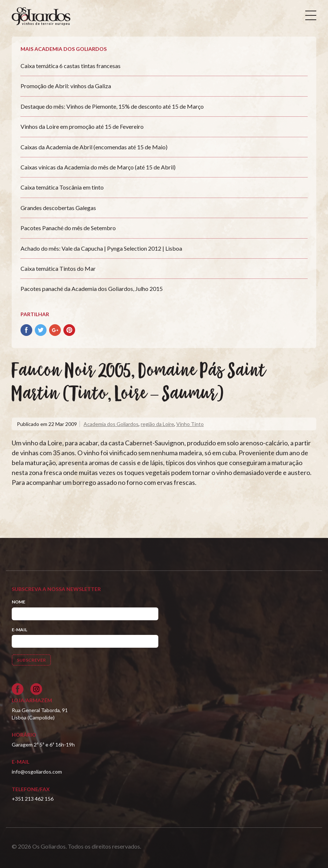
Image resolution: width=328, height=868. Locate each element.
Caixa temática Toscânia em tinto (62, 187)
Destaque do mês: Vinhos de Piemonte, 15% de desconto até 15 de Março (112, 106)
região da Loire (157, 424)
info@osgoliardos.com (37, 772)
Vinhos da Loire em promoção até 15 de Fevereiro (82, 126)
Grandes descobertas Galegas (58, 208)
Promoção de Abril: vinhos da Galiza (66, 86)
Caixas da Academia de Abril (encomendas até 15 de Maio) (94, 147)
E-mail (19, 630)
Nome (19, 602)
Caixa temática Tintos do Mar (58, 268)
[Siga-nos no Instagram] (36, 689)
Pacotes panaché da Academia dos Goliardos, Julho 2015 (92, 289)
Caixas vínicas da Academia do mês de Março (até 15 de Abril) (98, 167)
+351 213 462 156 (33, 799)
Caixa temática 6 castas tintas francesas (71, 66)
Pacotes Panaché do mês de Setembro (68, 228)
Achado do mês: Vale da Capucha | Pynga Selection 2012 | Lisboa (101, 248)
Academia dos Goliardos (111, 424)
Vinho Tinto (190, 424)
